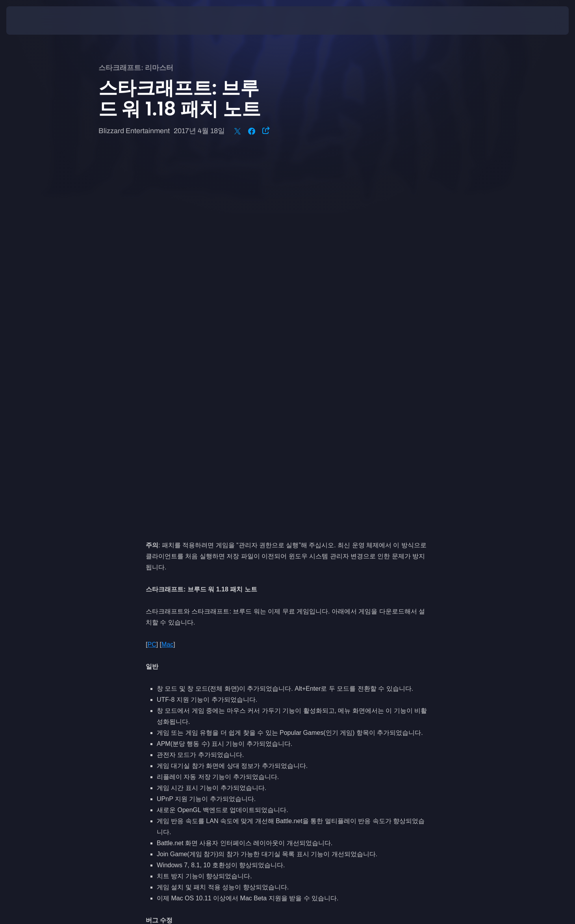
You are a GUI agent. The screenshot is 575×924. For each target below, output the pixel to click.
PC (152, 274)
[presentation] (35, 20)
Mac (167, 274)
